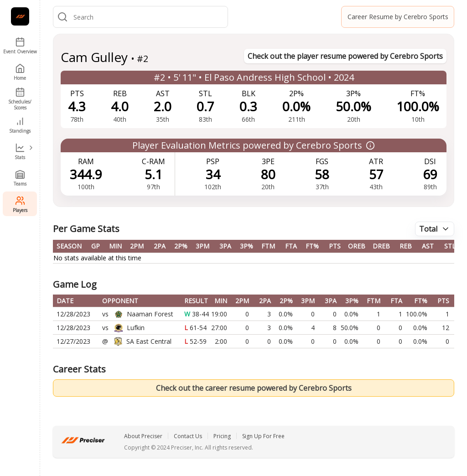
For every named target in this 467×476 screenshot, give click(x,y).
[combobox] (149, 17)
